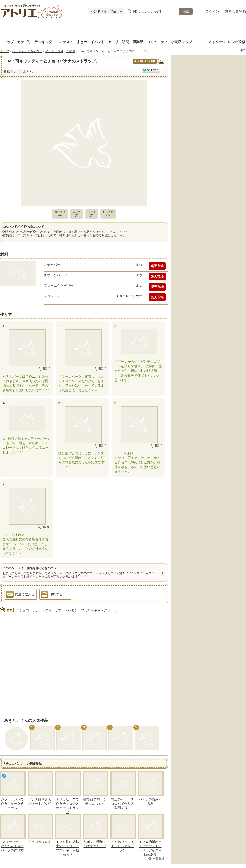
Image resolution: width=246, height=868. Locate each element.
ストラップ (53, 610)
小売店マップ (181, 42)
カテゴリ (24, 42)
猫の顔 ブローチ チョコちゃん (95, 801)
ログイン (212, 11)
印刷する (52, 595)
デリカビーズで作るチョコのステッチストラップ (67, 806)
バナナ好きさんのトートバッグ (40, 801)
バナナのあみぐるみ (150, 801)
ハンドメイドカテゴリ (27, 51)
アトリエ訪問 (118, 42)
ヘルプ (241, 50)
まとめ (82, 42)
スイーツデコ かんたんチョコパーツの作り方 (13, 846)
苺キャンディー (102, 610)
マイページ (217, 42)
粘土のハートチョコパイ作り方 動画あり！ (124, 803)
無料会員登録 (235, 11)
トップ (9, 42)
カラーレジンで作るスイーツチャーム (12, 803)
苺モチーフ (76, 610)
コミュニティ (157, 42)
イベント (98, 42)
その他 (71, 51)
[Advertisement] (123, 30)
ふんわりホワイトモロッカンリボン (123, 846)
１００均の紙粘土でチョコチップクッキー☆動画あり (67, 848)
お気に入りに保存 (144, 64)
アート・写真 (54, 51)
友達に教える (20, 595)
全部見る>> (160, 859)
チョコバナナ (29, 610)
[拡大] (47, 368)
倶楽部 (138, 42)
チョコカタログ (40, 842)
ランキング (43, 42)
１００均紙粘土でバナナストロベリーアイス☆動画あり (150, 848)
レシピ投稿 (237, 42)
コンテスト (64, 42)
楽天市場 (157, 266)
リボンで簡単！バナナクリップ (95, 844)
